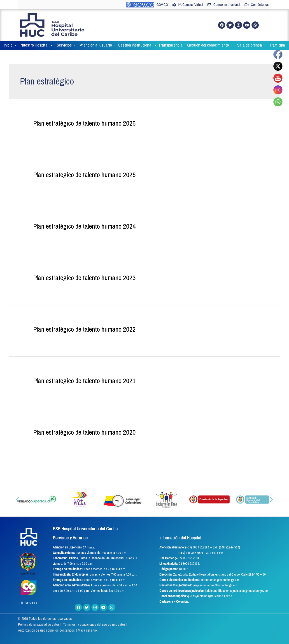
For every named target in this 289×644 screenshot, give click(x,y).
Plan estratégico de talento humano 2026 (84, 123)
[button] (18, 499)
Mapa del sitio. (88, 630)
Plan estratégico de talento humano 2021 (84, 381)
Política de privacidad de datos (39, 624)
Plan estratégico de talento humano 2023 (84, 278)
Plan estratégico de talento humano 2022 (84, 329)
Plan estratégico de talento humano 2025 (84, 175)
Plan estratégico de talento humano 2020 (84, 432)
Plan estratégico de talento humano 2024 (84, 226)
